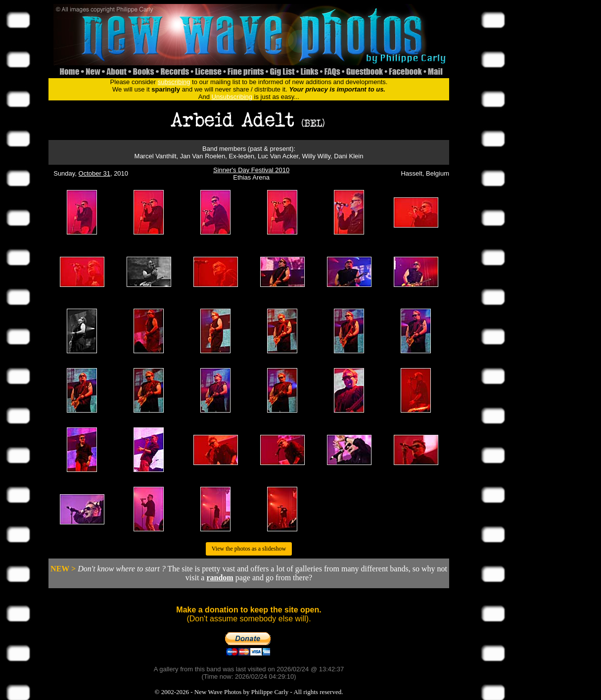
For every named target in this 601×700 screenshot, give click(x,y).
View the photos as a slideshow (249, 549)
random (220, 578)
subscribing (174, 82)
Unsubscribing (232, 97)
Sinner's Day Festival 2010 (251, 170)
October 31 (94, 173)
